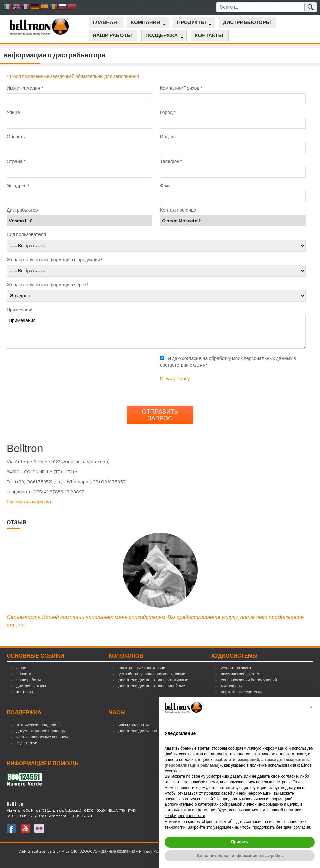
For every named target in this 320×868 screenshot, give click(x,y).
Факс (165, 186)
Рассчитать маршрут (29, 502)
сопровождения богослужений (249, 680)
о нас (21, 668)
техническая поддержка (38, 725)
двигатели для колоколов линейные (152, 686)
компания (145, 23)
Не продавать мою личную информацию (253, 799)
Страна (16, 162)
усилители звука (236, 668)
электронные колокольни (142, 668)
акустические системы (242, 674)
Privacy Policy (175, 378)
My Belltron (27, 743)
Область (16, 137)
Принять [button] (240, 842)
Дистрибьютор (22, 210)
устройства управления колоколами (152, 674)
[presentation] (58, 368)
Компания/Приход (181, 88)
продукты (191, 23)
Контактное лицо (178, 210)
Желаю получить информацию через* (48, 285)
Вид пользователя (26, 235)
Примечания (20, 310)
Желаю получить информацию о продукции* (55, 260)
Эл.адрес (18, 186)
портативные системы (241, 692)
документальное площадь (41, 731)
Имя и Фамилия (25, 88)
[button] (311, 707)
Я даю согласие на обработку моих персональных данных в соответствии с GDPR (228, 362)
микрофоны (232, 686)
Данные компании (118, 851)
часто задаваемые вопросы (42, 737)
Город (168, 113)
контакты (209, 36)
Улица (13, 113)
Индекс (168, 137)
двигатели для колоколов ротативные (153, 680)
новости (24, 674)
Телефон (171, 162)
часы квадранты (134, 725)
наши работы (112, 36)
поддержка (162, 36)
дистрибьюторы (247, 23)
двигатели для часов (138, 731)
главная (105, 23)
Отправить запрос (160, 415)
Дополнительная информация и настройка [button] (240, 856)
